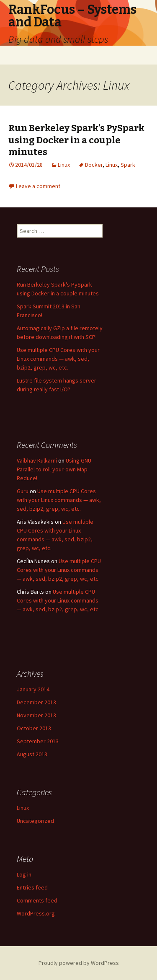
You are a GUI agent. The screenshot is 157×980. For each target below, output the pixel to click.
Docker (94, 165)
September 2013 (38, 741)
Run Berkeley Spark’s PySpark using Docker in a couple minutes (76, 140)
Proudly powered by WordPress (79, 963)
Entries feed (32, 887)
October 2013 (34, 728)
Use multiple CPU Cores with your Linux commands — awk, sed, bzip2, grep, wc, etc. (58, 359)
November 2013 (36, 715)
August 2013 (32, 754)
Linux (64, 165)
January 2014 (33, 689)
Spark (128, 165)
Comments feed (37, 900)
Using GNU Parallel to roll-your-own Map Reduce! (54, 469)
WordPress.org (36, 913)
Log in (24, 874)
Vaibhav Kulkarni (37, 460)
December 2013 (36, 702)
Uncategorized (35, 821)
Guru (23, 491)
